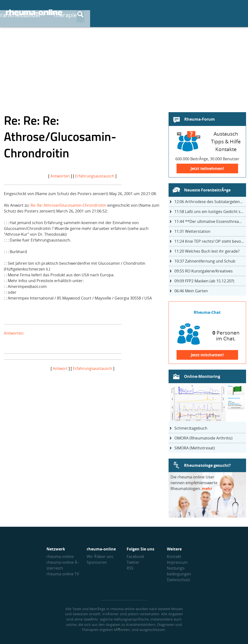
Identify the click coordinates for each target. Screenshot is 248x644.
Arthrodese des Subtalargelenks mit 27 (210, 202)
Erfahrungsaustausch (95, 176)
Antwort (60, 368)
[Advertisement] (124, 67)
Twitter (133, 562)
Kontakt (174, 556)
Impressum (177, 562)
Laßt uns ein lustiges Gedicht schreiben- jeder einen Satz (210, 212)
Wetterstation (192, 231)
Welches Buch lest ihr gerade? (207, 251)
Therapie (163, 12)
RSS (130, 568)
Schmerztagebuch (191, 428)
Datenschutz (178, 580)
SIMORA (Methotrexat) (195, 448)
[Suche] (238, 13)
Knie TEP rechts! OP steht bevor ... (210, 241)
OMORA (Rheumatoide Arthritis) (203, 438)
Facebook (135, 556)
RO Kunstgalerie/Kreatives (204, 271)
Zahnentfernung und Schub (205, 261)
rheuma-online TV (63, 574)
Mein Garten (191, 291)
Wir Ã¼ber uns (100, 556)
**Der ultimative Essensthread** (210, 221)
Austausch (200, 12)
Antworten (60, 176)
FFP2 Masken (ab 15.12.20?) (204, 281)
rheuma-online (60, 556)
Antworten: (14, 333)
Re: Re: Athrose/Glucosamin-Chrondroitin (68, 205)
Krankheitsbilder (117, 12)
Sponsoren (97, 562)
